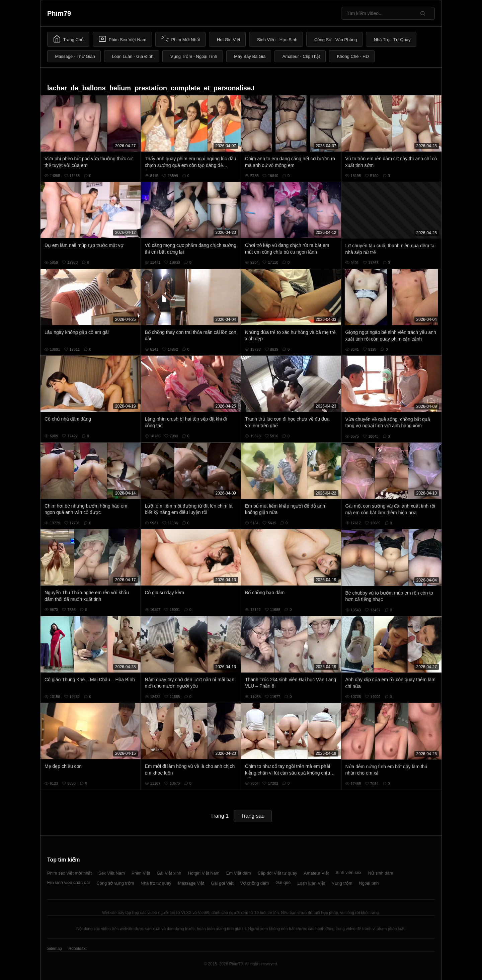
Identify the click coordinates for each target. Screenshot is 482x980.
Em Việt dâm (239, 873)
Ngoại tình (369, 883)
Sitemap (55, 949)
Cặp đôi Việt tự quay (277, 873)
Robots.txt (77, 949)
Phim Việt (141, 873)
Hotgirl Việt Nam (204, 873)
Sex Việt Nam (112, 873)
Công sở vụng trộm (115, 883)
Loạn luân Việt (311, 883)
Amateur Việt (316, 873)
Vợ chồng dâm (255, 883)
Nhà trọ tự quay (156, 883)
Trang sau (253, 816)
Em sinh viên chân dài (68, 882)
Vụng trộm (342, 883)
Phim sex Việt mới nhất (69, 873)
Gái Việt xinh (169, 873)
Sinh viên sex (348, 872)
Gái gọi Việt (222, 883)
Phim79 (59, 13)
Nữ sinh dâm (381, 873)
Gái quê (283, 882)
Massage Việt (191, 883)
